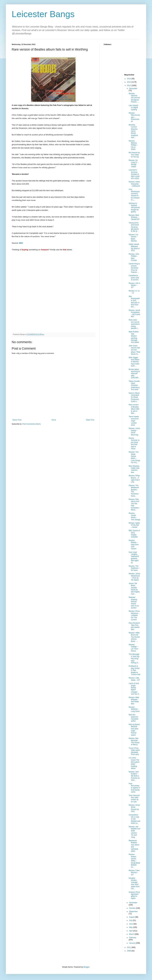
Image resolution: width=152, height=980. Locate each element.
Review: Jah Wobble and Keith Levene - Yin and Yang (134, 832)
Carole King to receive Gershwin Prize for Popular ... (134, 268)
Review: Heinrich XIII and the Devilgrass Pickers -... (134, 98)
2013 (129, 82)
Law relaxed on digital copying (133, 108)
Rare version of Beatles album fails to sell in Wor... (134, 409)
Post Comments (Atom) (31, 424)
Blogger (86, 967)
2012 (129, 86)
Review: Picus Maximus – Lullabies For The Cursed (134, 615)
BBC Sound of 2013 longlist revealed (134, 534)
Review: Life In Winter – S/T (134, 285)
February (133, 938)
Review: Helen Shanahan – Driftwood (134, 184)
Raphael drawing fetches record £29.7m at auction (134, 603)
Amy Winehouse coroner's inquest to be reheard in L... (134, 195)
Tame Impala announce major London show (134, 421)
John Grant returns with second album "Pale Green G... (134, 350)
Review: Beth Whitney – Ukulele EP (134, 217)
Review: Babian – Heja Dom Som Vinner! (134, 545)
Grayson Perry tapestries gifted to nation (134, 895)
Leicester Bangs (43, 14)
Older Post (90, 420)
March (132, 934)
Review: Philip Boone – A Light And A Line (134, 479)
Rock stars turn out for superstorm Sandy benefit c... (134, 324)
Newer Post (17, 420)
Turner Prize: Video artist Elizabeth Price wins (134, 751)
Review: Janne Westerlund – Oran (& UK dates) (134, 577)
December (133, 88)
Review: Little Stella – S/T (134, 679)
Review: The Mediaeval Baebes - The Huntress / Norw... (134, 491)
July (131, 920)
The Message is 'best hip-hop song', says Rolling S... (134, 658)
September (133, 912)
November (133, 903)
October (132, 908)
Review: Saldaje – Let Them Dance (133, 648)
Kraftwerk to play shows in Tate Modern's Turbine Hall (134, 670)
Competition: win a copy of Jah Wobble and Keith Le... (134, 819)
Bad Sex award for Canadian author (133, 718)
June (131, 924)
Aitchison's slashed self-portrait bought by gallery (134, 208)
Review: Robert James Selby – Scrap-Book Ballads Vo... (134, 861)
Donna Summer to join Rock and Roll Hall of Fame (134, 443)
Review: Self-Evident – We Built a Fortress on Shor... (134, 776)
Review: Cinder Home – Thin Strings (134, 516)
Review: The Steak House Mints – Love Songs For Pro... (134, 457)
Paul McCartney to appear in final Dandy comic (134, 788)
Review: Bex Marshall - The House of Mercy (134, 741)
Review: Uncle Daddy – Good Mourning (134, 432)
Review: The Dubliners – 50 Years (134, 568)
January (132, 943)
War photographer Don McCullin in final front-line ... (134, 302)
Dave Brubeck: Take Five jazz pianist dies (134, 626)
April (131, 931)
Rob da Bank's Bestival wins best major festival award (134, 730)
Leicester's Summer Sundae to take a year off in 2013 (134, 174)
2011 (129, 947)
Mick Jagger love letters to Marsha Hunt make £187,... (134, 362)
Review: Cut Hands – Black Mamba (133, 238)
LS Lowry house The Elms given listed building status (134, 763)
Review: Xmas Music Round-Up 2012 (134, 808)
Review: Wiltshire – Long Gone (134, 709)
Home (54, 420)
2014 (129, 79)
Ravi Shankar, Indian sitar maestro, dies (134, 469)
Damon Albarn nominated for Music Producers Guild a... (134, 397)
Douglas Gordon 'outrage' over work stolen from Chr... (134, 883)
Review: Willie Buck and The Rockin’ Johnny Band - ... (134, 637)
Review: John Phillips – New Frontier (134, 257)
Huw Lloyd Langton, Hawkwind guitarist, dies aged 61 (134, 557)
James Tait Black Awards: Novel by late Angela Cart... (134, 589)
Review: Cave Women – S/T (134, 873)
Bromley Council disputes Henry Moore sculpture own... (133, 131)
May (131, 927)
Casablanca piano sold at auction (134, 278)
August (132, 917)
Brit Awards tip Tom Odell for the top (134, 155)
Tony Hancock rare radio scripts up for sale (134, 799)
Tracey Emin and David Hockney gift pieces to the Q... (134, 227)
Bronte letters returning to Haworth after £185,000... (134, 374)
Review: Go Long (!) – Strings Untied (133, 163)
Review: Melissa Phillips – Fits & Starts (133, 145)
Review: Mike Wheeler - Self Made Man (134, 701)
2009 (129, 951)
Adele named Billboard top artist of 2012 (134, 247)
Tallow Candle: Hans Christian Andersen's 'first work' (134, 385)
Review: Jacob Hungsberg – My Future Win (134, 313)
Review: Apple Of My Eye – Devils (134, 525)
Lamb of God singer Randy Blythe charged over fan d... (134, 689)
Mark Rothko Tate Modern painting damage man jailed (134, 337)
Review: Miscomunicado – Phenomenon (134, 117)
